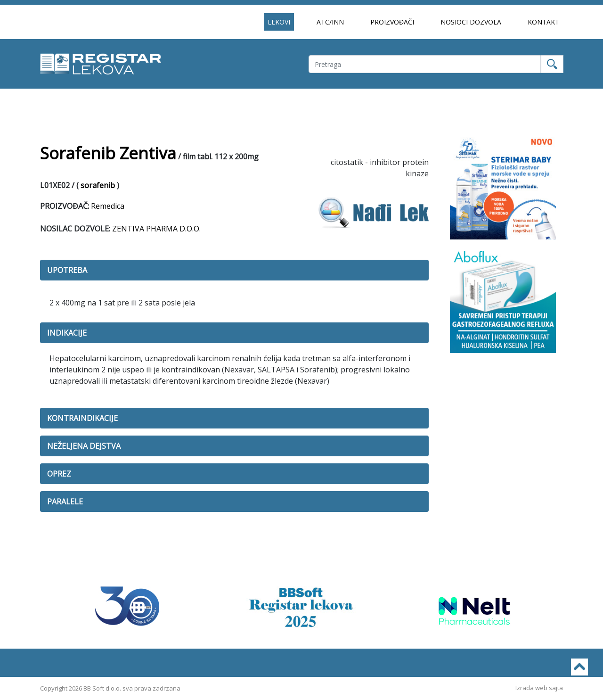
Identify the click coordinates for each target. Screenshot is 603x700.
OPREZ (59, 474)
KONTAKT (543, 22)
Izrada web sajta (539, 688)
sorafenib (98, 185)
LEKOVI (279, 22)
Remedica (108, 206)
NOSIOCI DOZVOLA (471, 22)
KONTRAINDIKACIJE (82, 418)
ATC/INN (330, 22)
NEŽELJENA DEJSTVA (84, 446)
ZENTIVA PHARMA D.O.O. (156, 229)
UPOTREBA (67, 270)
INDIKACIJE (67, 333)
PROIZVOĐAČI (392, 22)
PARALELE (65, 502)
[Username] (425, 64)
